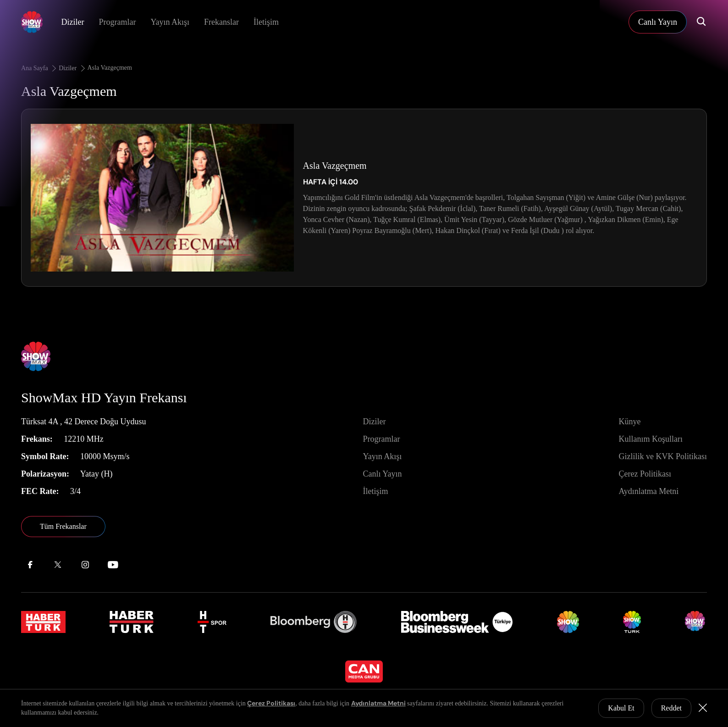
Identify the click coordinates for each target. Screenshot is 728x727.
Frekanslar (221, 22)
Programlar (117, 22)
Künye (629, 422)
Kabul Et (621, 708)
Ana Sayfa (39, 68)
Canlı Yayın (382, 474)
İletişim (266, 22)
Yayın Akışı (170, 22)
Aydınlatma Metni (648, 491)
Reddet (671, 708)
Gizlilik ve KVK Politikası (663, 456)
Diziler (72, 22)
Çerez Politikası (645, 474)
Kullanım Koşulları (650, 439)
